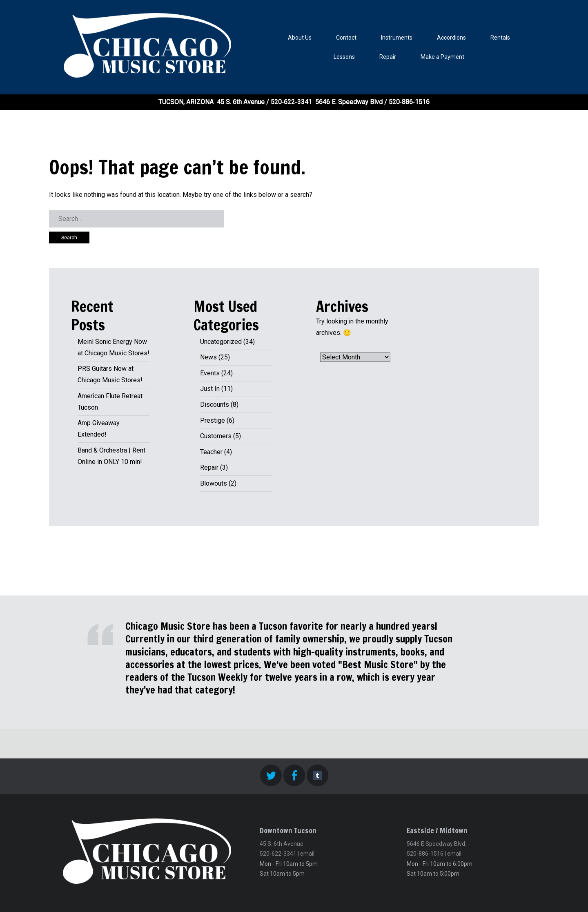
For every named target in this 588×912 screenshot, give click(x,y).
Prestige (213, 420)
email (307, 854)
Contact (346, 38)
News (208, 357)
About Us (300, 38)
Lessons (344, 57)
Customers (216, 436)
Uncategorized (221, 342)
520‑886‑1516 (409, 102)
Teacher (211, 452)
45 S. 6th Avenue (241, 102)
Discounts (215, 405)
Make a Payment (442, 57)
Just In (210, 389)
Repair (388, 57)
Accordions (451, 38)
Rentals (500, 38)
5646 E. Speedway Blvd (349, 102)
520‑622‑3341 (291, 102)
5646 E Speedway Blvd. (437, 844)
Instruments (397, 38)
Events (210, 373)
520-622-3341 (278, 854)
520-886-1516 (425, 854)
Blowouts (214, 483)
